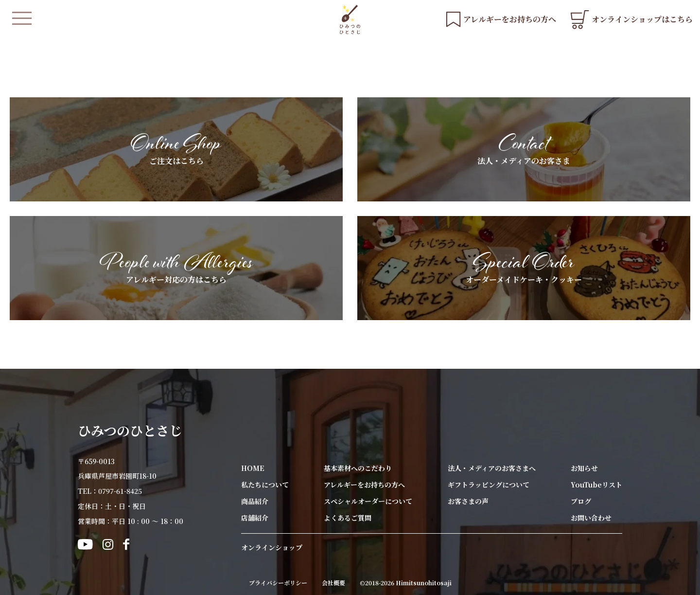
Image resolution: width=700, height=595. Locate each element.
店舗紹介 (255, 518)
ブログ (581, 501)
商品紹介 (255, 501)
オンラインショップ (272, 547)
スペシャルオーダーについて (368, 501)
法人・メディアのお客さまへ (492, 468)
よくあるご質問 (348, 518)
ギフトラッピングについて (489, 485)
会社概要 (333, 583)
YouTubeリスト (596, 485)
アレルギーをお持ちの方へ (364, 485)
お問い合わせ (591, 518)
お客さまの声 (468, 501)
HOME (253, 468)
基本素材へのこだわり (358, 468)
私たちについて (265, 485)
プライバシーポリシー (278, 583)
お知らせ (584, 468)
